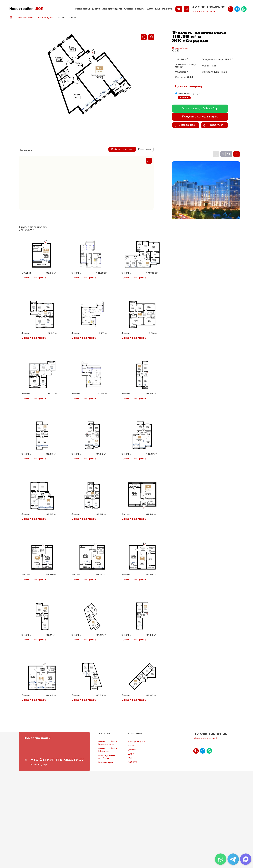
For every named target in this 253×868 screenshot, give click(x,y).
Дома (96, 9)
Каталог (104, 734)
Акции (128, 9)
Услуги (140, 9)
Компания (135, 734)
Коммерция (106, 763)
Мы (158, 9)
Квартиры (83, 9)
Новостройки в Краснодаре (108, 743)
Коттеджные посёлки (107, 757)
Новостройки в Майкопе (108, 750)
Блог (150, 9)
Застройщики (112, 9)
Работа (167, 9)
